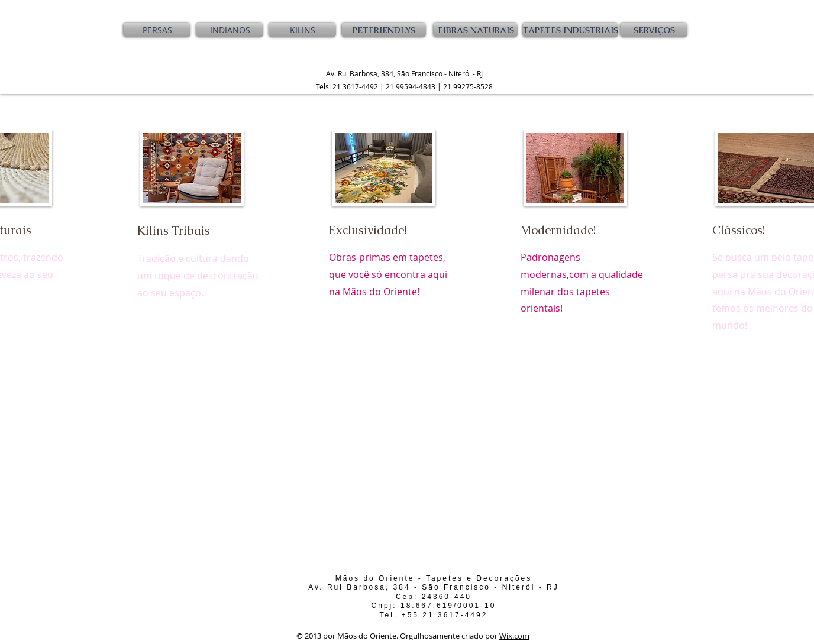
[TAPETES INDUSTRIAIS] (571, 30)
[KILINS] (303, 30)
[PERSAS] (157, 30)
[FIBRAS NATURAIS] (476, 30)
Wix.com (514, 636)
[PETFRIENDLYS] (384, 30)
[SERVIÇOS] (654, 30)
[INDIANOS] (230, 30)
